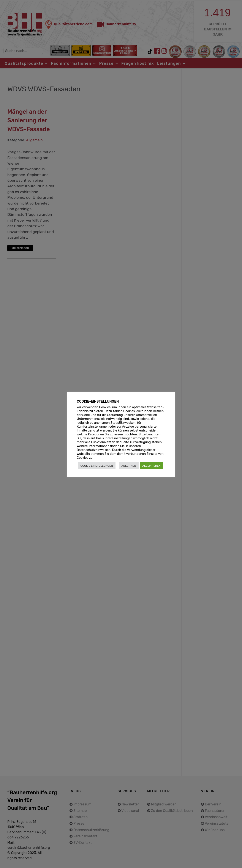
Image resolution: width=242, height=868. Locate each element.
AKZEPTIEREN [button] (151, 466)
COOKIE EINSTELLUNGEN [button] (97, 466)
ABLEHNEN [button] (129, 466)
